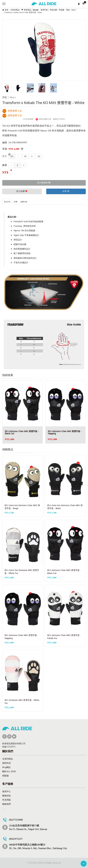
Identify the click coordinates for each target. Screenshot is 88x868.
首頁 (6, 10)
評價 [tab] (16, 202)
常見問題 (6, 800)
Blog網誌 (6, 767)
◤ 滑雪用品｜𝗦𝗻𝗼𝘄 (30, 10)
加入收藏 (22, 191)
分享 (66, 191)
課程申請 (6, 763)
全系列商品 (15, 10)
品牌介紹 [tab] (24, 202)
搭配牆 (5, 776)
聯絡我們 (6, 804)
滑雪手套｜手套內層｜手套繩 (52, 10)
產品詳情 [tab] (7, 202)
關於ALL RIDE (9, 772)
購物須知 (6, 796)
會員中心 (6, 791)
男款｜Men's (71, 10)
